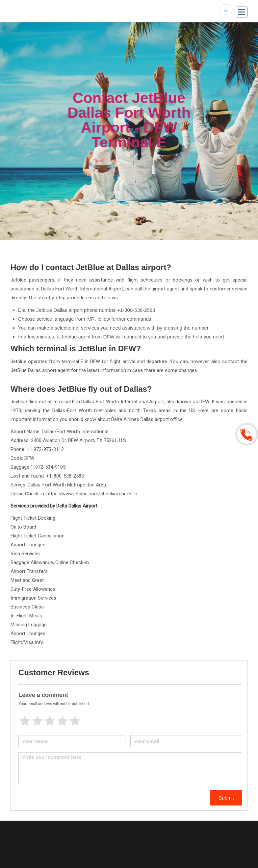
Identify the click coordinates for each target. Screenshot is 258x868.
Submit (226, 798)
